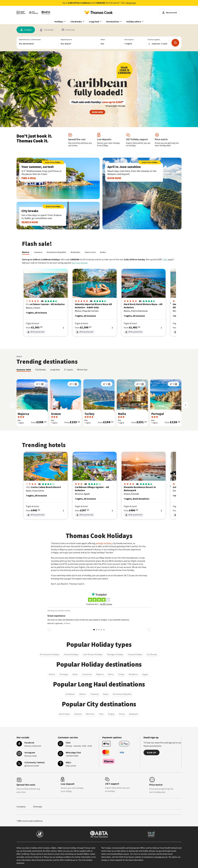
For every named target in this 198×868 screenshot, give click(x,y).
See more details (80, 263)
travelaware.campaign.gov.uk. (156, 857)
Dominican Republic (56, 252)
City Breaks (152, 654)
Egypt (145, 674)
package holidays (103, 543)
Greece (52, 674)
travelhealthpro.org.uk (120, 854)
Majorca (100, 674)
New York (90, 714)
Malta (111, 674)
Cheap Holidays (135, 654)
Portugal (64, 674)
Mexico (26, 252)
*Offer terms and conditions (30, 821)
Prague (111, 714)
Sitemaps (38, 807)
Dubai (106, 694)
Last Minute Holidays (93, 654)
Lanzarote (87, 674)
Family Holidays (71, 654)
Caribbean (70, 694)
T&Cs (165, 259)
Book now (131, 3)
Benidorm (133, 674)
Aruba (103, 252)
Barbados (75, 252)
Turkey (121, 674)
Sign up (152, 752)
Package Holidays (115, 654)
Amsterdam (64, 714)
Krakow (78, 714)
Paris (101, 714)
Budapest (134, 714)
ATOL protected (36, 332)
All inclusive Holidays (50, 654)
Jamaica (38, 252)
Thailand (94, 694)
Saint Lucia (90, 252)
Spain (75, 674)
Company (21, 807)
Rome (122, 714)
